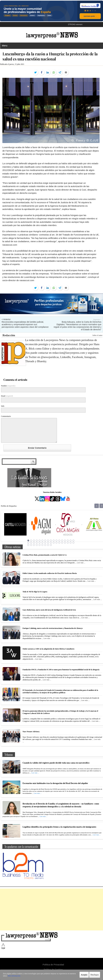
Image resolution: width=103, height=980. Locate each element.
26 (51, 543)
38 (37, 545)
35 (28, 545)
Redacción (9, 335)
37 (34, 545)
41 (45, 545)
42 (48, 545)
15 (68, 540)
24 (45, 543)
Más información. (14, 976)
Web (3, 406)
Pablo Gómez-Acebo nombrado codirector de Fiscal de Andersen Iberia (50, 573)
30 (62, 543)
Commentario (6, 416)
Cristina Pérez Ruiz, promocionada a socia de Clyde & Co (45, 555)
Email (7, 396)
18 (28, 543)
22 (40, 543)
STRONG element (75, 24)
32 (68, 543)
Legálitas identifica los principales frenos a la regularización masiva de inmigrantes (59, 827)
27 (54, 543)
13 (62, 540)
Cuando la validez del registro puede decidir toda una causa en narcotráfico (56, 763)
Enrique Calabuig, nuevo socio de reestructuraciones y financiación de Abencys (53, 628)
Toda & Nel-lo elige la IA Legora (35, 592)
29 (59, 543)
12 (59, 540)
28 (57, 543)
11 (57, 540)
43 (51, 545)
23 (42, 543)
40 (42, 545)
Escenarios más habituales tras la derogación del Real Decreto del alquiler (55, 783)
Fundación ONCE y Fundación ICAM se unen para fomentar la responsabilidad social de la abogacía (61, 670)
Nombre (8, 386)
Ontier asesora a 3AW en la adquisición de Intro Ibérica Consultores (48, 649)
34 (73, 543)
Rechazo (95, 975)
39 (40, 545)
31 (65, 543)
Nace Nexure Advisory (31, 732)
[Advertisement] (51, 910)
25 (48, 543)
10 (54, 540)
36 (31, 545)
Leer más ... (81, 563)
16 (71, 540)
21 (37, 543)
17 (73, 540)
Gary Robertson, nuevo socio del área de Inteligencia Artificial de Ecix (49, 610)
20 (34, 543)
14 (65, 540)
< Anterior (6, 319)
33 (71, 543)
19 (31, 543)
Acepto (84, 975)
